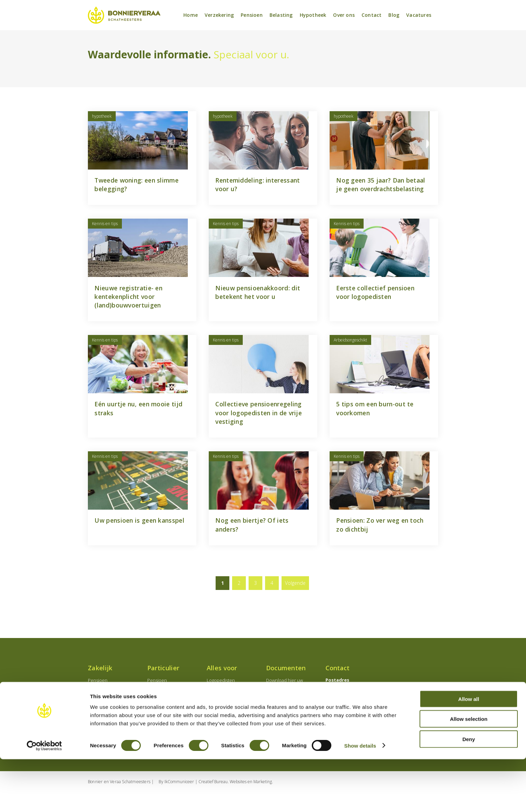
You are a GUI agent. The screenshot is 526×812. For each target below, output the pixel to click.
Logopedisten (221, 700)
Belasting (281, 15)
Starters (215, 724)
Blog (394, 15)
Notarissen (218, 716)
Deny (469, 792)
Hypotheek (313, 15)
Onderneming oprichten (113, 708)
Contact (371, 15)
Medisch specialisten (228, 708)
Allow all (469, 752)
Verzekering (219, 15)
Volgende (295, 602)
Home (191, 15)
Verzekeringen (103, 724)
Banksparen (159, 724)
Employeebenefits (106, 716)
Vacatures (419, 15)
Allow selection (468, 772)
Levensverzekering (167, 716)
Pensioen (252, 15)
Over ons (344, 15)
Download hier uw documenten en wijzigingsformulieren (288, 707)
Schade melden (282, 722)
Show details (360, 798)
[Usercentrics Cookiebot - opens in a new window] (44, 799)
